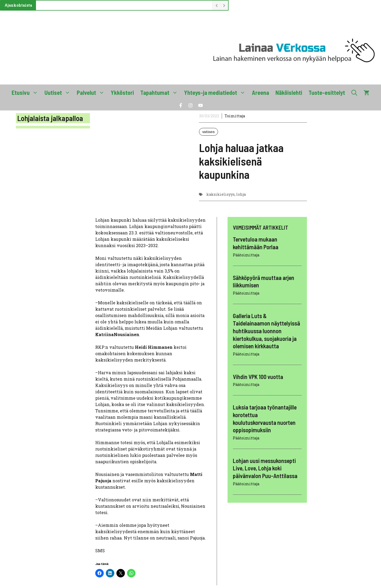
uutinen (208, 132)
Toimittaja (235, 116)
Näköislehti (289, 92)
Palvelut (92, 92)
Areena (260, 92)
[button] (354, 92)
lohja (241, 194)
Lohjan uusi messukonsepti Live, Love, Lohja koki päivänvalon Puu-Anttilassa (265, 468)
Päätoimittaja (246, 255)
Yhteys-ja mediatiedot (216, 92)
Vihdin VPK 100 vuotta (258, 377)
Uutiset (59, 92)
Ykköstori (122, 92)
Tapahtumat (161, 92)
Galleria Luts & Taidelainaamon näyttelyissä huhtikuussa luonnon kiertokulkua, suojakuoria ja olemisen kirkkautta (266, 331)
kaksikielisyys (221, 194)
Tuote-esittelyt (327, 92)
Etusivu (26, 92)
